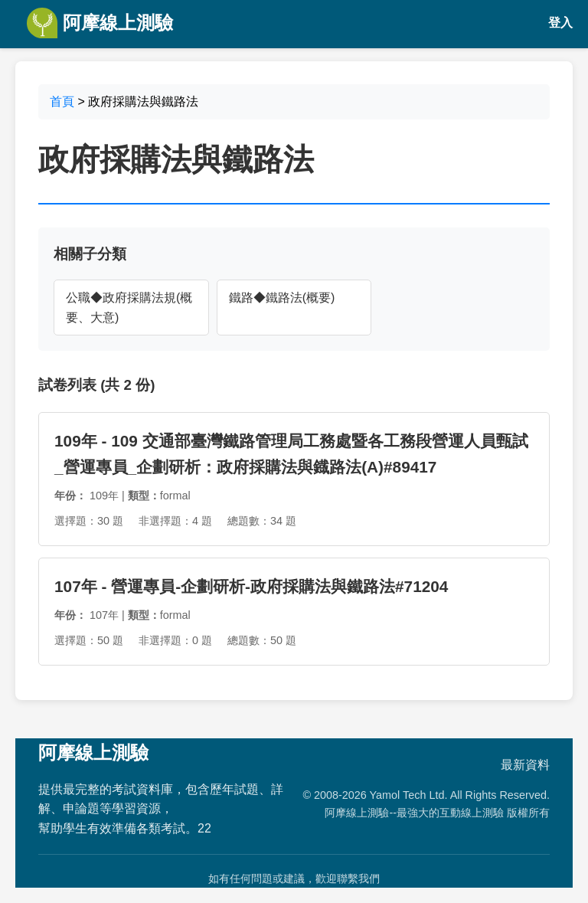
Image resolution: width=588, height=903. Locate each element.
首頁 (62, 101)
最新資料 (525, 765)
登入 (560, 23)
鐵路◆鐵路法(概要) (282, 298)
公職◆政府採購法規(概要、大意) (129, 308)
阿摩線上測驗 (100, 23)
